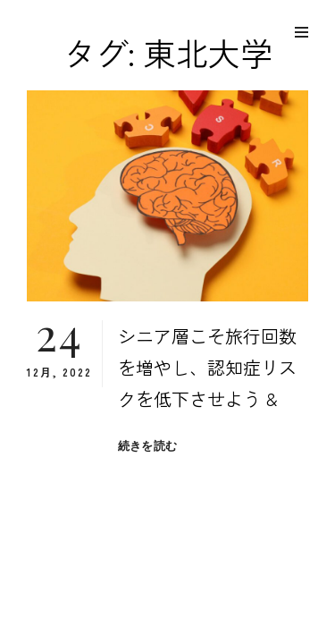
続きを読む (147, 446)
